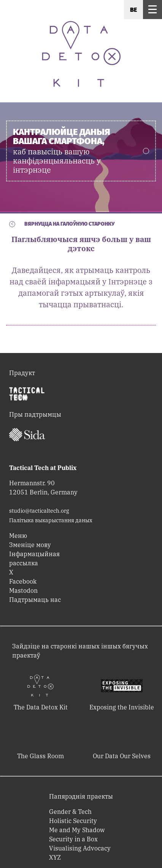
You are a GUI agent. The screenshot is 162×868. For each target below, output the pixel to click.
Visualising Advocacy (80, 848)
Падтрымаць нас (35, 600)
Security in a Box (73, 839)
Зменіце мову (30, 545)
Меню (18, 536)
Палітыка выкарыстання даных (51, 520)
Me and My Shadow (77, 830)
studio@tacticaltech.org (39, 511)
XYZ (55, 857)
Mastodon (23, 590)
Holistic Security (73, 821)
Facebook (23, 581)
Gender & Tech (70, 812)
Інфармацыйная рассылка (34, 558)
